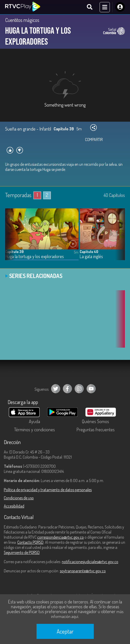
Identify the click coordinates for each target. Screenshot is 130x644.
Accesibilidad (14, 506)
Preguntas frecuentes (96, 430)
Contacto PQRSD (30, 542)
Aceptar (65, 631)
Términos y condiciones (34, 430)
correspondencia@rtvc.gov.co (61, 537)
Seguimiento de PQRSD (22, 552)
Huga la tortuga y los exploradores (34, 256)
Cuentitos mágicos (22, 20)
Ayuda (34, 421)
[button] (119, 238)
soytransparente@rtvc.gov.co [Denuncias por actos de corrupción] (83, 571)
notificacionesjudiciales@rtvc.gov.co (90, 562)
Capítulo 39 (14, 252)
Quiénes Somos (96, 421)
